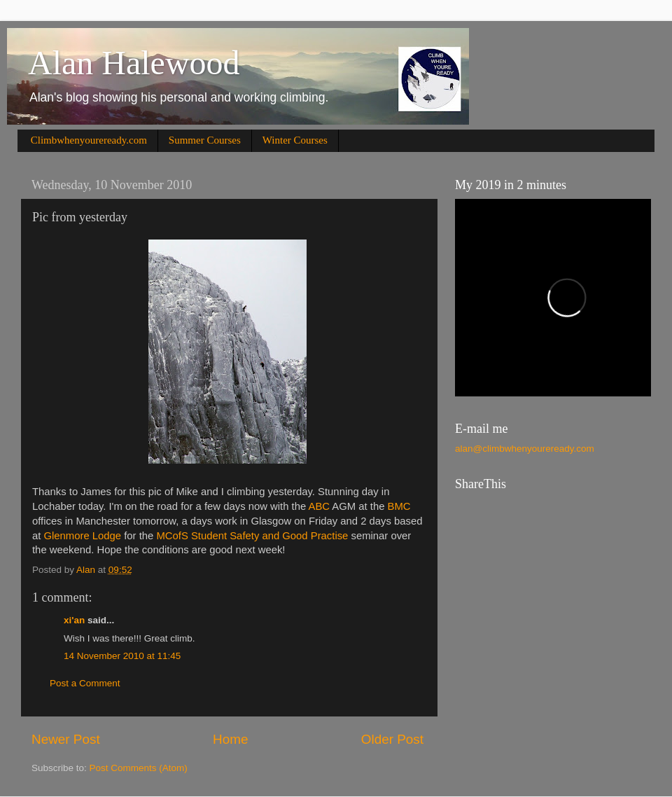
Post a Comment (85, 683)
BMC (399, 506)
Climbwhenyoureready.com (89, 140)
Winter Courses (295, 140)
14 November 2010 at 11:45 (122, 656)
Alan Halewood (134, 63)
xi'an (74, 620)
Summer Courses (205, 140)
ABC (320, 506)
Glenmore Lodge (83, 536)
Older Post (392, 739)
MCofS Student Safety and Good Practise (252, 536)
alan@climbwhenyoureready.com (525, 449)
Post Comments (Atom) (139, 768)
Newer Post (66, 739)
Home (230, 739)
